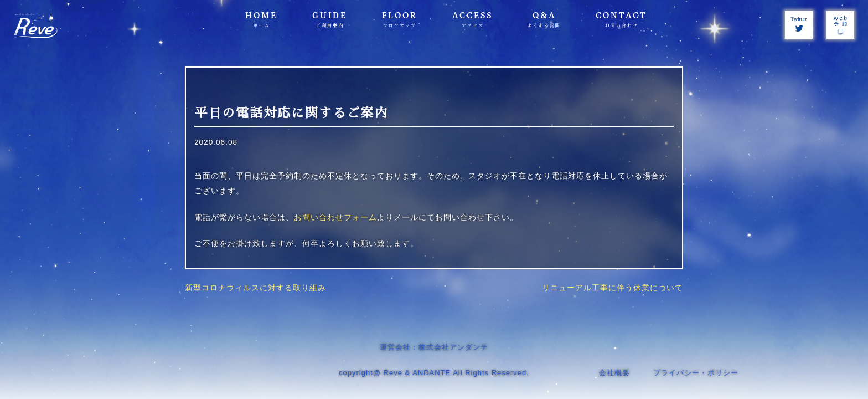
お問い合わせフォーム (335, 218)
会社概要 (614, 373)
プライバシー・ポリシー (696, 373)
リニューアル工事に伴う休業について (613, 288)
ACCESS (472, 20)
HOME (261, 20)
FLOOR (400, 20)
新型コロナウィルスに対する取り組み (255, 288)
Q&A (544, 20)
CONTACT (621, 20)
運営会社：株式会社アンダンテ (434, 347)
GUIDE (330, 20)
